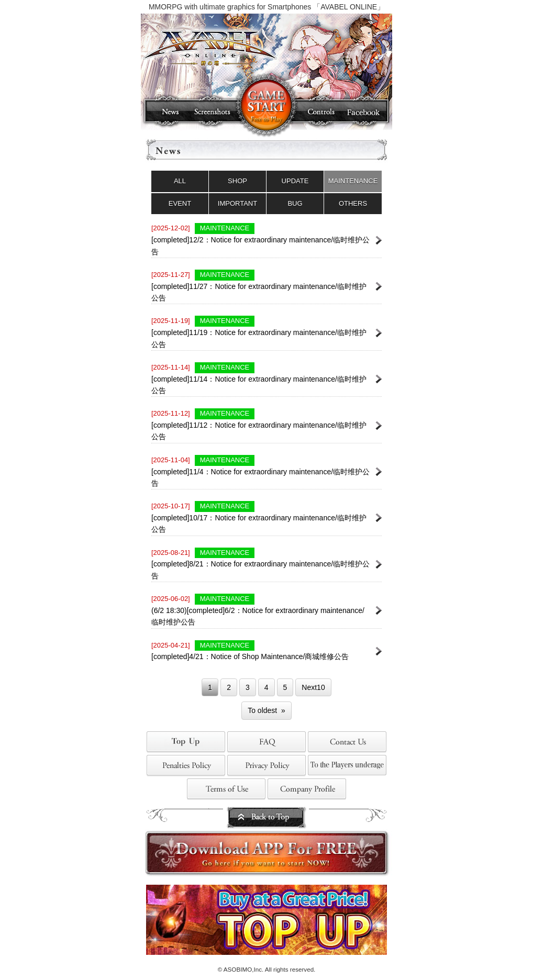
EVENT (180, 203)
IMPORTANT (237, 203)
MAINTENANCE (353, 181)
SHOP (237, 181)
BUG (295, 203)
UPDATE (295, 181)
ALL (180, 181)
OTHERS (353, 203)
